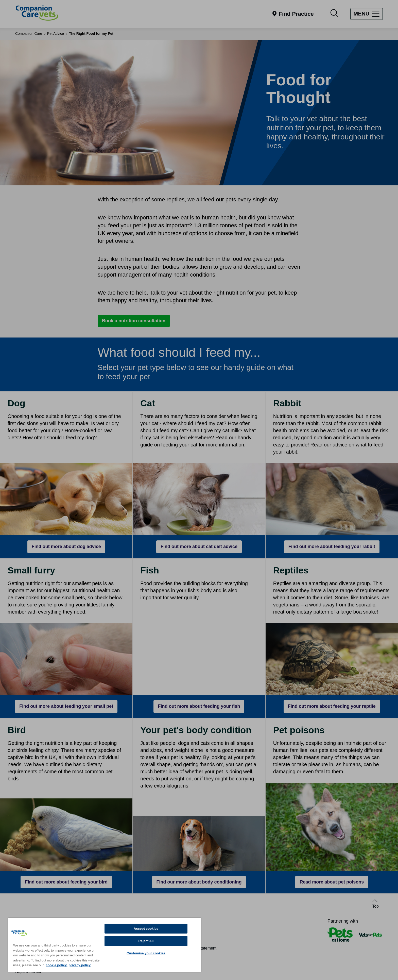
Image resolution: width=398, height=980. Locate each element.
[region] (105, 945)
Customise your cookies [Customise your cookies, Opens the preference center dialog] (146, 953)
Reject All (146, 941)
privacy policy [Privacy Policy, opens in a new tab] (80, 965)
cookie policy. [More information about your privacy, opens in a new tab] (57, 965)
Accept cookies (146, 929)
